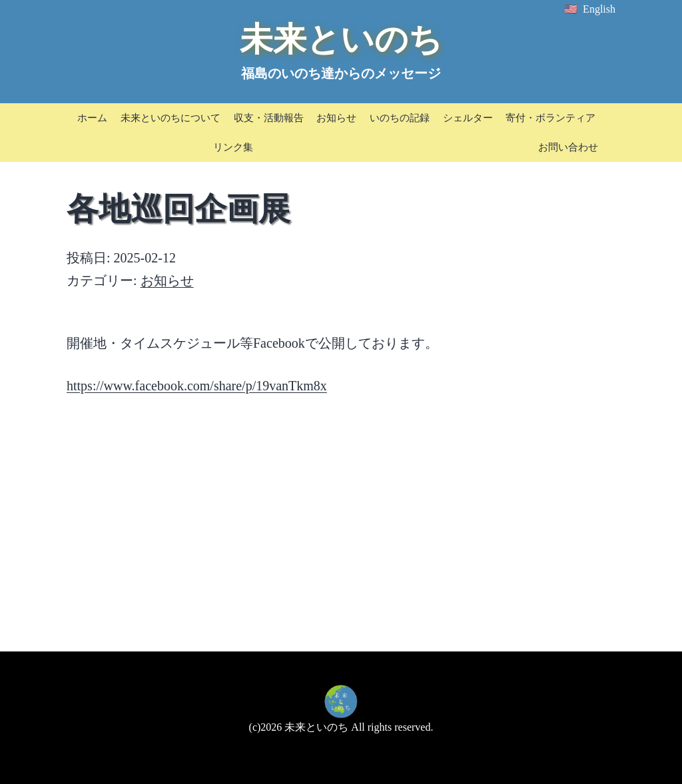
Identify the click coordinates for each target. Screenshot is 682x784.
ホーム (92, 118)
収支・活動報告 (269, 118)
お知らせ (336, 118)
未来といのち (341, 39)
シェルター (468, 118)
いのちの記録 (400, 118)
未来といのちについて (170, 118)
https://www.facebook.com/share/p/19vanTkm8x (197, 386)
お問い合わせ (568, 147)
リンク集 (233, 147)
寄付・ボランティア (550, 118)
